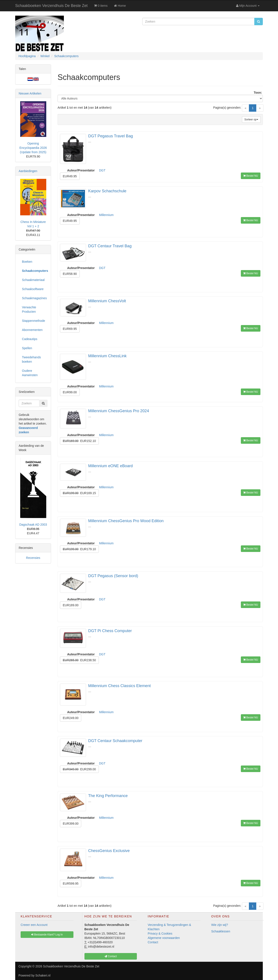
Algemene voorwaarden (164, 938)
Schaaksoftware (33, 289)
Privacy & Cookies (160, 933)
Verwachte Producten (29, 309)
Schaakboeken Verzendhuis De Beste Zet (51, 6)
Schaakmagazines (34, 298)
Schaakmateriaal (33, 280)
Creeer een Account (34, 925)
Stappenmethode (34, 321)
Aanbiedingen (28, 171)
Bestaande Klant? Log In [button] (47, 935)
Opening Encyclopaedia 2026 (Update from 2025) (33, 148)
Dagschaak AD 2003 (33, 525)
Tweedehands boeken (31, 359)
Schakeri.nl (43, 975)
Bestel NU (251, 176)
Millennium (106, 215)
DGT (102, 170)
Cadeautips (30, 339)
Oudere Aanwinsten (30, 373)
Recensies (33, 558)
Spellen (27, 348)
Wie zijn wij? (220, 925)
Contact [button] (111, 956)
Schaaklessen (221, 931)
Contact (153, 942)
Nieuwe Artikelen (30, 93)
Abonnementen (32, 330)
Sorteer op (251, 120)
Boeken (27, 262)
